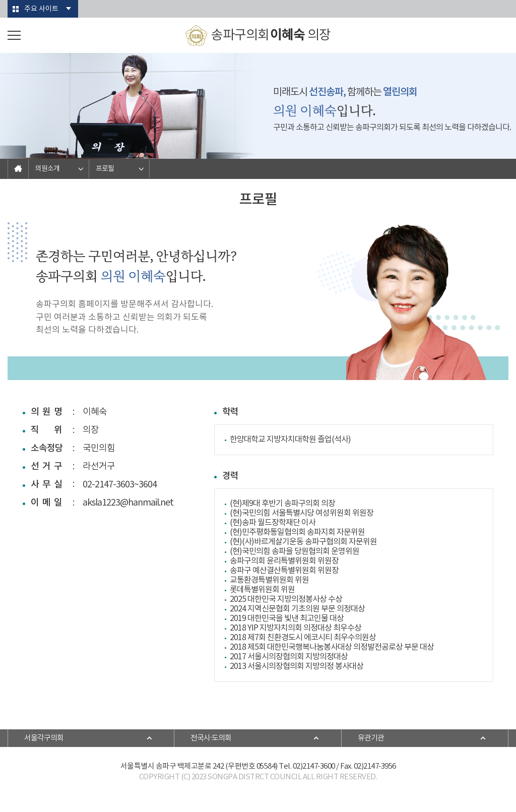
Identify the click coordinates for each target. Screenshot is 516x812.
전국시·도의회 (211, 738)
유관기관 (371, 738)
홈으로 (18, 169)
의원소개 (47, 169)
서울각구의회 (44, 738)
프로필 (105, 169)
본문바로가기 (0, 0)
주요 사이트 (41, 9)
